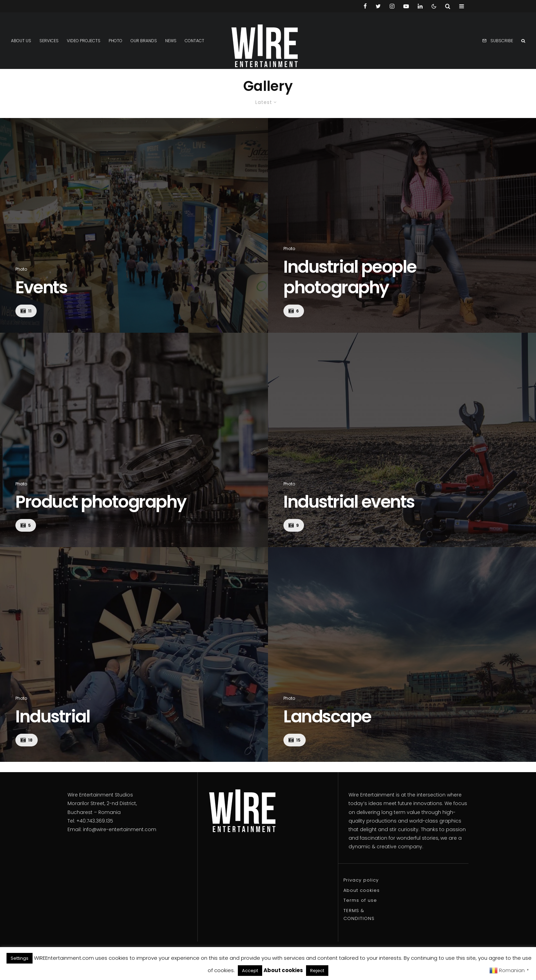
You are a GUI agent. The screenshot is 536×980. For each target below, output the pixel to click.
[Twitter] (378, 6)
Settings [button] (20, 958)
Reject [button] (317, 971)
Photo (115, 41)
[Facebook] (365, 6)
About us (21, 41)
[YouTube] (406, 6)
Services (49, 41)
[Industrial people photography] (402, 225)
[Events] (134, 225)
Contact (194, 41)
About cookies (362, 890)
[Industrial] (134, 654)
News (171, 41)
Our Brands (144, 41)
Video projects (84, 41)
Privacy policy (361, 880)
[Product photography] (134, 440)
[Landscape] (402, 654)
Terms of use (360, 900)
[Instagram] (392, 6)
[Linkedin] (420, 6)
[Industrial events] (402, 440)
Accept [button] (250, 971)
